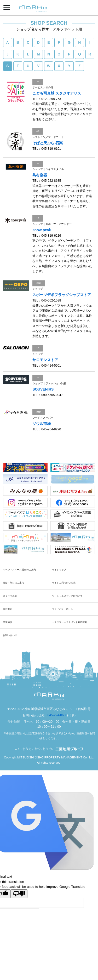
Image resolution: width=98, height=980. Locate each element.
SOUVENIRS (43, 389)
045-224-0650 (57, 715)
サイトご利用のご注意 (64, 583)
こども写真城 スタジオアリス (57, 93)
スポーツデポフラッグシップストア (62, 295)
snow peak (42, 230)
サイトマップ (59, 570)
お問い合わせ (10, 635)
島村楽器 (40, 175)
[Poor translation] (19, 894)
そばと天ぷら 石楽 (48, 143)
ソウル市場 (42, 424)
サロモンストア (45, 360)
